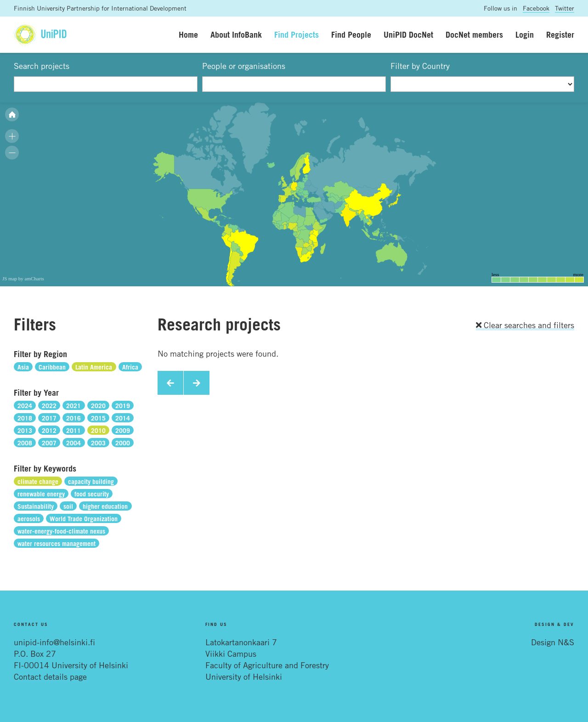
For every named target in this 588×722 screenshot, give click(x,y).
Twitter (565, 8)
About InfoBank (236, 34)
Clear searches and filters (525, 325)
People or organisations (244, 66)
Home (188, 34)
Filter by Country (420, 66)
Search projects (42, 66)
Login (525, 34)
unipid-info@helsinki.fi (54, 642)
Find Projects (297, 34)
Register (560, 34)
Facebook (536, 8)
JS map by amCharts (23, 279)
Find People (351, 34)
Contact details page (50, 677)
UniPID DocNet (408, 34)
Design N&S (553, 642)
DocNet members (474, 34)
